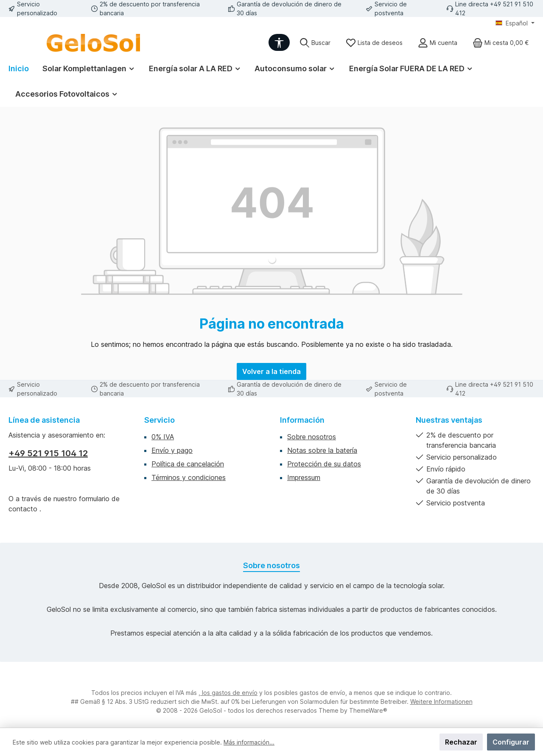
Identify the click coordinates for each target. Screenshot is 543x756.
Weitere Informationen (441, 702)
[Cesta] (501, 43)
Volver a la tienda (271, 371)
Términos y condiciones (189, 477)
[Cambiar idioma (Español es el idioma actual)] (515, 23)
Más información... (249, 742)
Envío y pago (172, 450)
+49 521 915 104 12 (48, 453)
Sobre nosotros (312, 437)
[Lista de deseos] (374, 43)
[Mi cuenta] (438, 43)
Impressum (304, 477)
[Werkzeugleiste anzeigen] (279, 42)
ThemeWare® (368, 710)
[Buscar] (315, 43)
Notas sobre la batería (322, 450)
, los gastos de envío (228, 693)
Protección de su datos (324, 464)
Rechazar (461, 742)
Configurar (511, 742)
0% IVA (163, 437)
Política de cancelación (188, 464)
